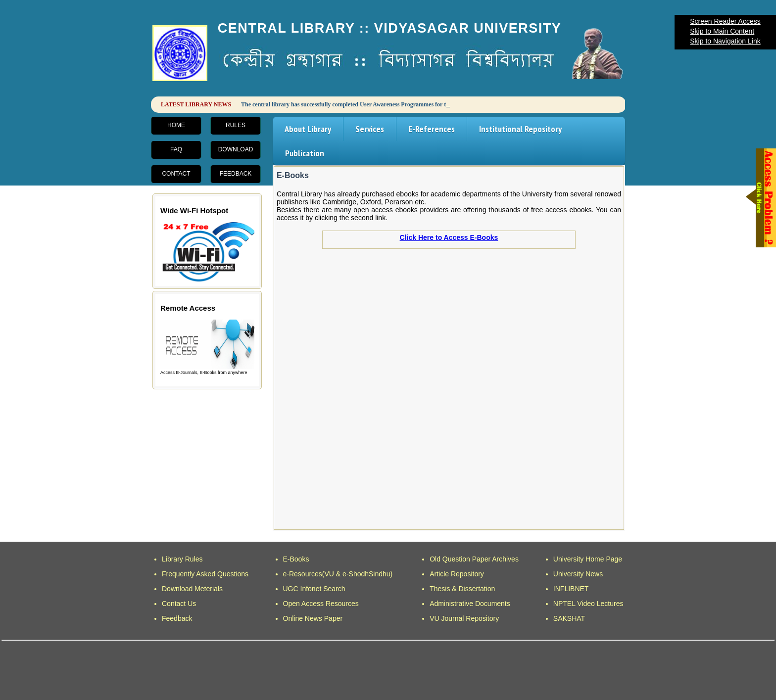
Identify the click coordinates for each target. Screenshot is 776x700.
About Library (308, 129)
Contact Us (179, 604)
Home (176, 125)
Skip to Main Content (722, 31)
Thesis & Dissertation (462, 589)
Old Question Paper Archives (474, 559)
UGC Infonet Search (314, 589)
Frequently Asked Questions (205, 574)
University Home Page (588, 559)
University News (578, 574)
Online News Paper (313, 618)
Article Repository (457, 574)
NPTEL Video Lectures (588, 604)
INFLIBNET (571, 589)
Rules (236, 125)
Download (236, 149)
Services (370, 129)
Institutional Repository (520, 129)
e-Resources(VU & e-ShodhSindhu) (338, 574)
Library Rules (182, 559)
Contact (176, 174)
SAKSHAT (569, 618)
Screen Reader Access (725, 21)
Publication (305, 153)
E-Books (296, 559)
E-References (432, 129)
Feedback (236, 174)
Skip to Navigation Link (725, 41)
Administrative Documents (470, 604)
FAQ (176, 149)
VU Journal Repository (464, 618)
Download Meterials (192, 589)
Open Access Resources (321, 604)
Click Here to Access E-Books (449, 237)
